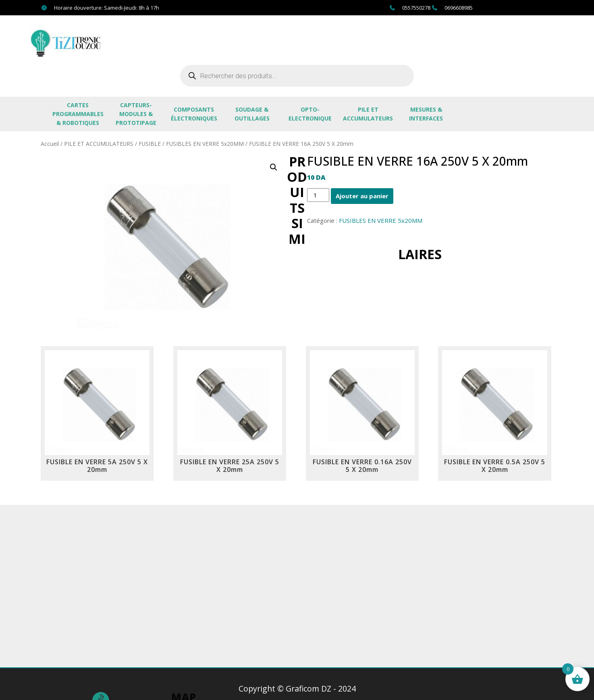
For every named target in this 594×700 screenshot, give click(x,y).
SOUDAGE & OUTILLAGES (252, 114)
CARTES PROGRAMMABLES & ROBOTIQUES (78, 114)
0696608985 (459, 8)
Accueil (50, 144)
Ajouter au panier (362, 196)
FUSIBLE (150, 144)
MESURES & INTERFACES (426, 114)
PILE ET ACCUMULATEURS (368, 114)
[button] (274, 167)
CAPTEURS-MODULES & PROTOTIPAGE (136, 114)
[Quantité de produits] (318, 195)
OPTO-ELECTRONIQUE (310, 114)
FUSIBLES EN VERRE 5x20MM (205, 144)
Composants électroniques (194, 114)
